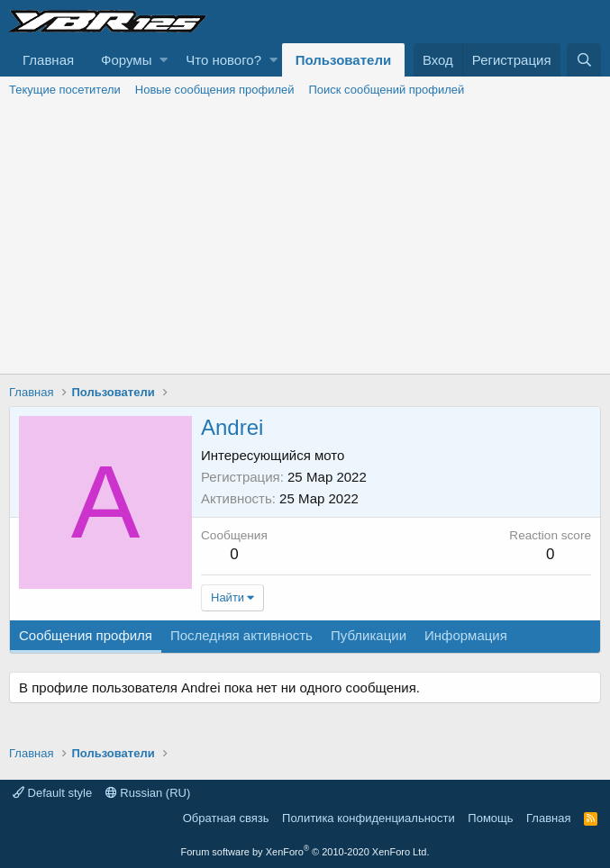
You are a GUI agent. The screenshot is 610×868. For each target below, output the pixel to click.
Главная (48, 60)
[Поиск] (584, 60)
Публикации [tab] (369, 635)
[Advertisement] (305, 239)
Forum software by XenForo (305, 852)
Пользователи (343, 60)
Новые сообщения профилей (215, 90)
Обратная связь (226, 818)
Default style (52, 793)
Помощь (490, 818)
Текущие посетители (65, 90)
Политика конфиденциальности (369, 818)
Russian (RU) (148, 793)
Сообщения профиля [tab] (86, 635)
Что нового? (223, 60)
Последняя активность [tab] (241, 635)
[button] (164, 60)
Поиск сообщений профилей (386, 90)
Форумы (126, 60)
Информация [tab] (466, 635)
